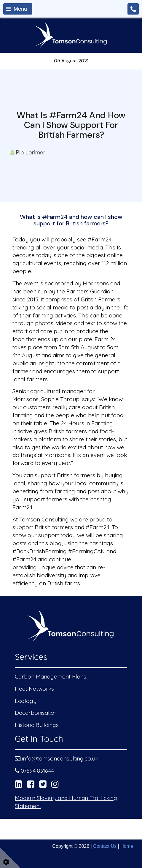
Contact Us (105, 846)
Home (127, 846)
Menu (17, 9)
